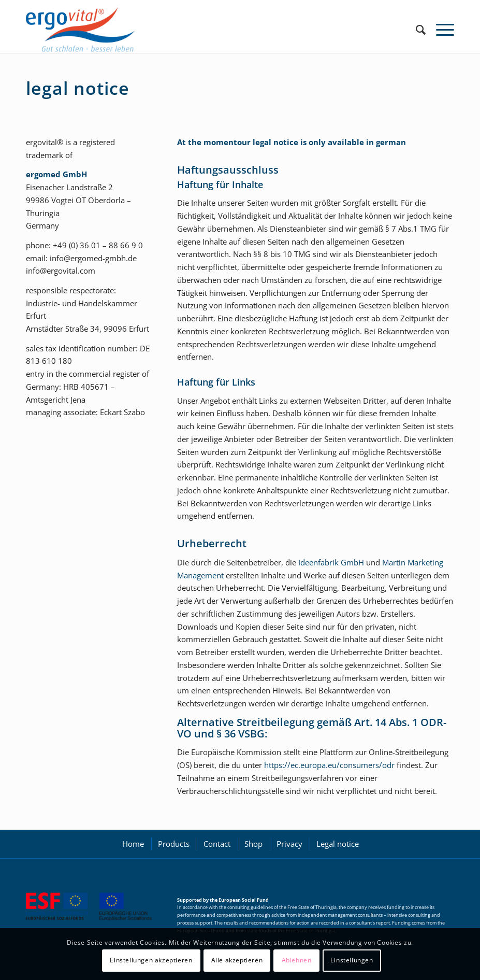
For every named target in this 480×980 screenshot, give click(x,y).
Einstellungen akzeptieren (151, 960)
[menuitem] (416, 30)
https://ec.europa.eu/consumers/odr (329, 765)
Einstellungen (352, 960)
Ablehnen (297, 960)
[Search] (416, 30)
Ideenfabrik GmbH (331, 562)
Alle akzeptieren (237, 960)
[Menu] (440, 30)
